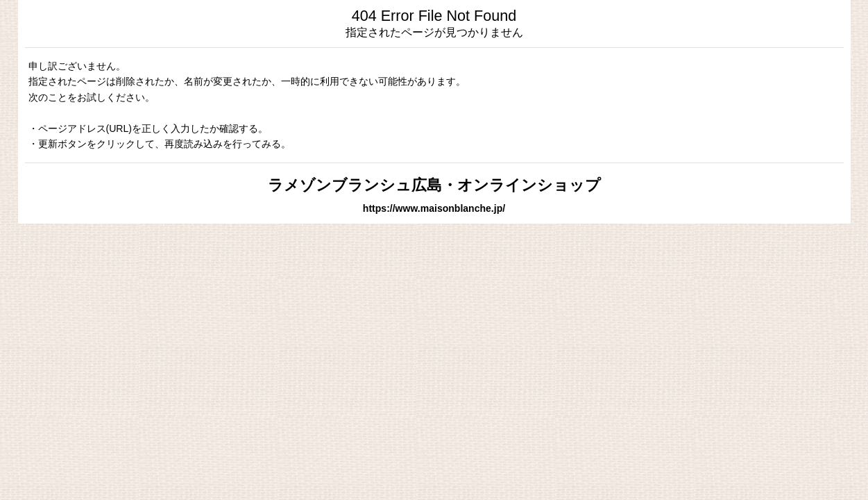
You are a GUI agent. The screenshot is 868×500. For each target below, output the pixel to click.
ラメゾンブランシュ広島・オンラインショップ (434, 185)
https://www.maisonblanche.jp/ (434, 208)
